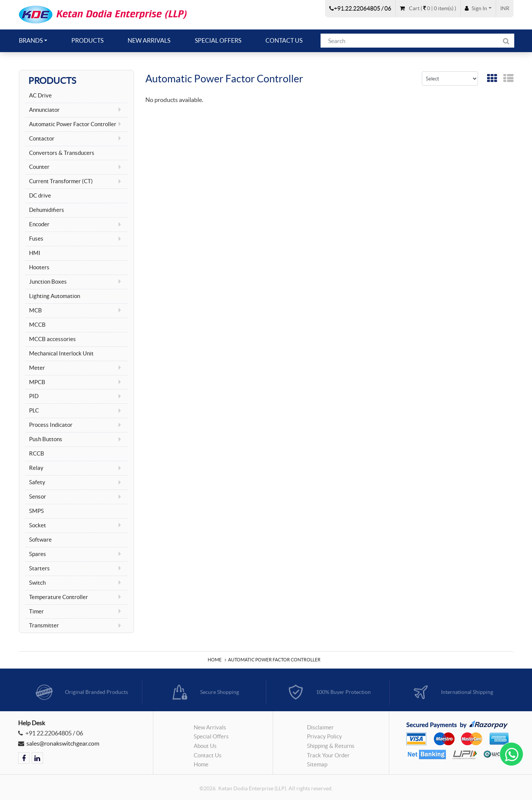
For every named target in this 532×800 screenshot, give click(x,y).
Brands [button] (31, 40)
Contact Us (284, 40)
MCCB (37, 325)
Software (40, 540)
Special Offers (218, 40)
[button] (478, 8)
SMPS (36, 511)
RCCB (37, 454)
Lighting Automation (55, 296)
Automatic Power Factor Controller (274, 660)
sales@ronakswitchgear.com (63, 743)
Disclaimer (320, 730)
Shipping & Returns (331, 748)
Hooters (39, 267)
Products (87, 40)
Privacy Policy (325, 739)
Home (215, 660)
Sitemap (317, 767)
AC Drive (40, 96)
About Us (205, 748)
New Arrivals (149, 40)
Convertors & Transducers (62, 153)
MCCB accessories (52, 339)
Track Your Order (328, 758)
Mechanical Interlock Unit (61, 354)
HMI (35, 253)
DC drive (40, 196)
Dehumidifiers (47, 210)
